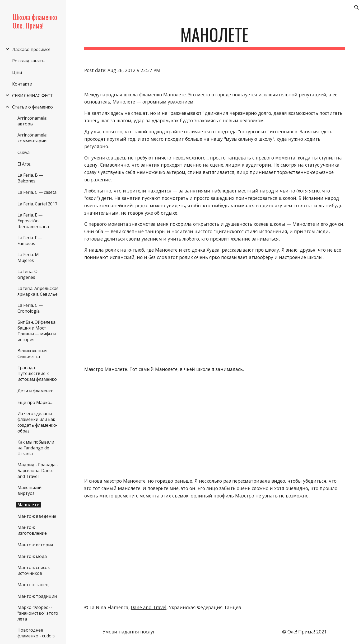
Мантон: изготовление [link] (32, 530)
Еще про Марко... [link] (35, 402)
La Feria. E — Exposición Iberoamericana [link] (33, 221)
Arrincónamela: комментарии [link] (32, 138)
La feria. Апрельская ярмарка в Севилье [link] (38, 291)
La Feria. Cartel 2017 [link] (37, 204)
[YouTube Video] (124, 313)
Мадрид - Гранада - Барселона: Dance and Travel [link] (38, 471)
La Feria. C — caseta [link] (37, 192)
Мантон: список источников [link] (34, 570)
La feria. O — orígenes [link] (30, 274)
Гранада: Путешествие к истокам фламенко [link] (37, 373)
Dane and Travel (149, 607)
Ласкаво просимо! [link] (31, 49)
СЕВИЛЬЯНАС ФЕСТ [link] (32, 96)
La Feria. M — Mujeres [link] (31, 257)
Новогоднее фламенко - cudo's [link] (36, 633)
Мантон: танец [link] (33, 585)
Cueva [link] (24, 152)
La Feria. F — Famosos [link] (30, 241)
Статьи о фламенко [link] (32, 107)
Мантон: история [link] (35, 545)
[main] (215, 37)
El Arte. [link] (24, 164)
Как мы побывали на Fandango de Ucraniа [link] (36, 448)
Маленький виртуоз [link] (29, 490)
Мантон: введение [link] (37, 516)
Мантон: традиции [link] (37, 596)
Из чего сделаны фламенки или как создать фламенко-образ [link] (38, 422)
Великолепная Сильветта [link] (32, 354)
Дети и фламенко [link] (36, 391)
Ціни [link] (17, 72)
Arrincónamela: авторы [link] (32, 121)
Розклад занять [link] (28, 61)
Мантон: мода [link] (32, 556)
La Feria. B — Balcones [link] (30, 178)
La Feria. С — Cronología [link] (30, 308)
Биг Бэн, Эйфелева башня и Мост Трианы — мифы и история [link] (37, 331)
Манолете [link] (28, 505)
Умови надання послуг (129, 632)
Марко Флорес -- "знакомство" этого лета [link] (38, 613)
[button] (357, 7)
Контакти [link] (22, 84)
